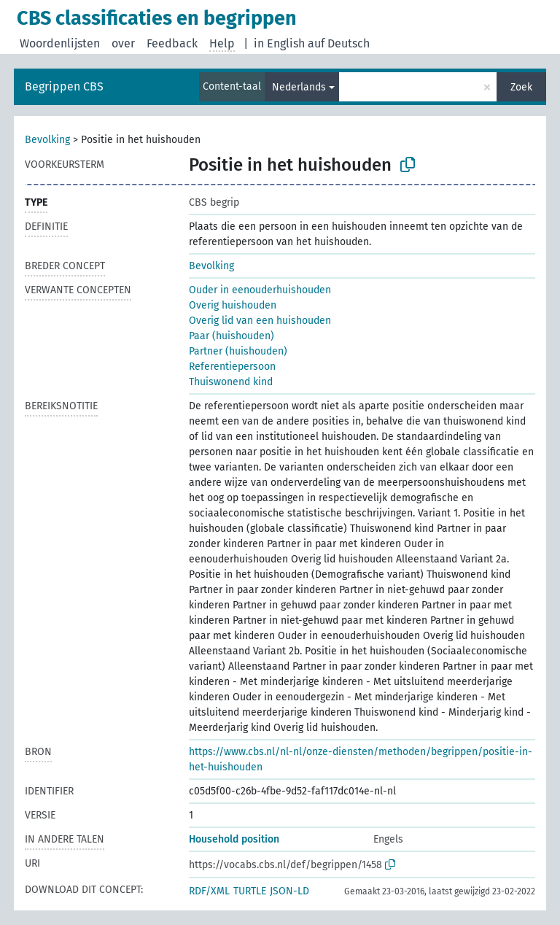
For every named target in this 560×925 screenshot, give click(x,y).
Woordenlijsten (60, 43)
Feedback (172, 43)
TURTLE (250, 891)
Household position (234, 839)
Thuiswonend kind (231, 382)
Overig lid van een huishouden (260, 321)
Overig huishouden (233, 305)
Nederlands (299, 87)
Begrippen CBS (64, 86)
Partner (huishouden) (238, 351)
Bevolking (47, 140)
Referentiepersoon (232, 367)
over (123, 43)
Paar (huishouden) (232, 336)
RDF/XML (209, 891)
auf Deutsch (339, 43)
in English (279, 43)
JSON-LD (289, 891)
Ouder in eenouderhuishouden (260, 290)
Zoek (521, 87)
